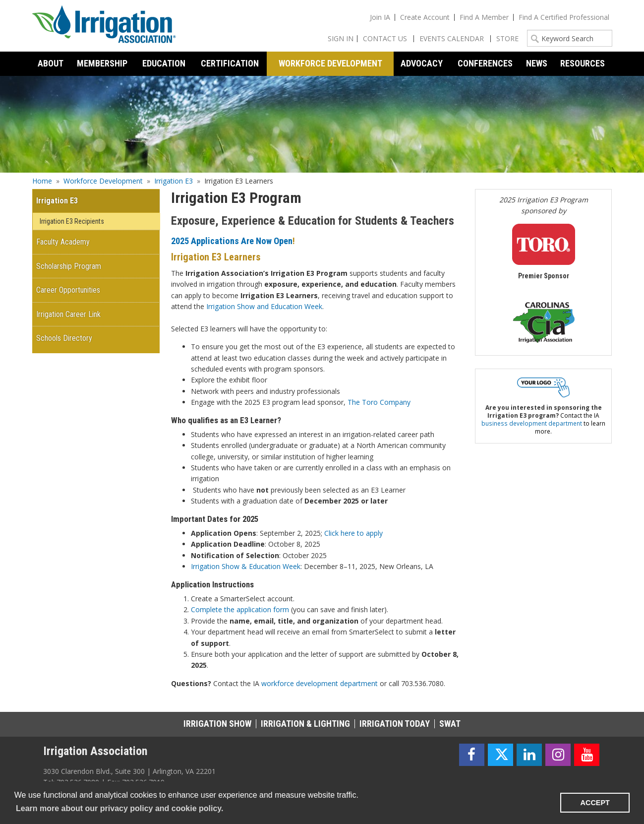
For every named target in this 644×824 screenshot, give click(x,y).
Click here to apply (354, 533)
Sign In (341, 38)
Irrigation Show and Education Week (264, 306)
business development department (532, 423)
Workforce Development (103, 181)
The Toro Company (379, 402)
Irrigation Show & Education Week (246, 566)
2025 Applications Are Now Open (232, 241)
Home (42, 181)
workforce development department (320, 683)
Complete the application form (240, 609)
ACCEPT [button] (595, 803)
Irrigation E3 (174, 181)
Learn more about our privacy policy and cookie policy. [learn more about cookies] (119, 808)
